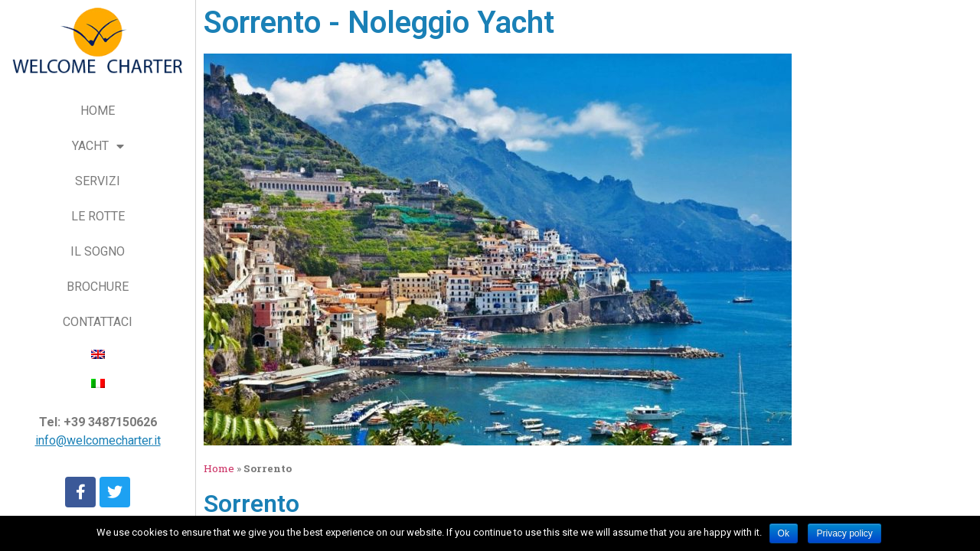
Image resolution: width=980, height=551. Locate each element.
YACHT (98, 147)
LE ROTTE (98, 216)
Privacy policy (844, 533)
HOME (98, 111)
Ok (784, 533)
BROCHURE (98, 287)
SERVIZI (98, 181)
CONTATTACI (98, 322)
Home (219, 468)
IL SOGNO (98, 251)
